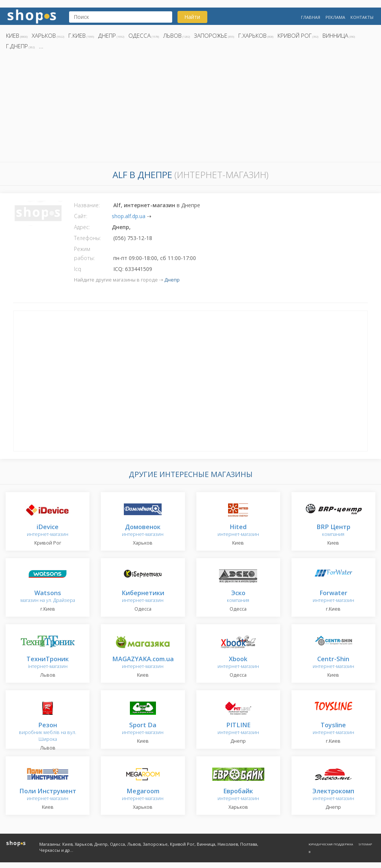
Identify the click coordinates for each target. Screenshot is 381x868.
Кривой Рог (295, 35)
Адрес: (82, 227)
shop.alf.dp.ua (129, 216)
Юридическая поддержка (331, 844)
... (41, 46)
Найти (192, 17)
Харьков (44, 35)
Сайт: (81, 216)
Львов (172, 35)
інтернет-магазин (48, 663)
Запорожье (211, 35)
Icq (78, 269)
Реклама (335, 17)
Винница (335, 35)
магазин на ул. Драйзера (48, 597)
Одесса (140, 35)
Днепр (107, 35)
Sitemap (365, 844)
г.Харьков (252, 35)
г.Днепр (17, 46)
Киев (13, 35)
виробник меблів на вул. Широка (48, 732)
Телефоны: (87, 238)
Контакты (362, 17)
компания (333, 531)
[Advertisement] (190, 108)
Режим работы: (84, 253)
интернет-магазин (48, 531)
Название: (87, 205)
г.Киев (77, 35)
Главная (311, 17)
